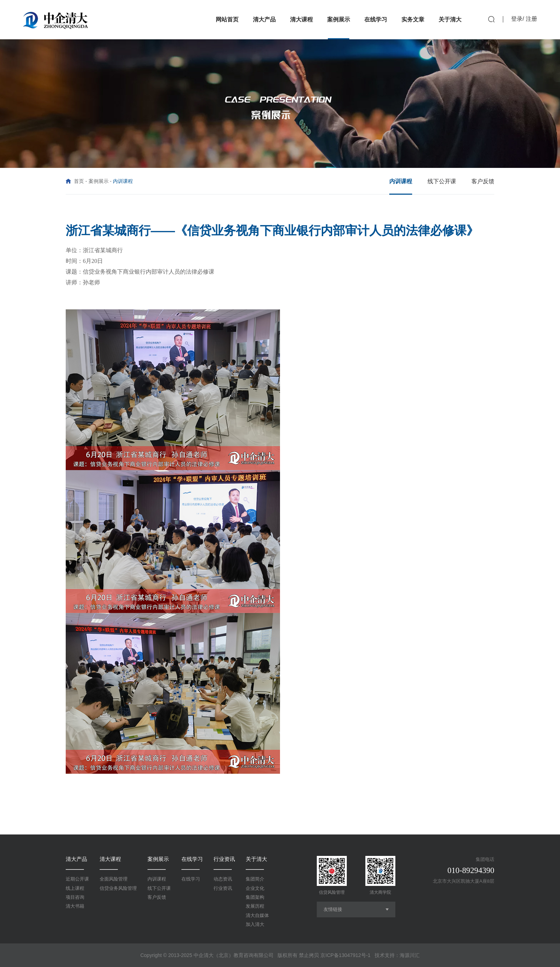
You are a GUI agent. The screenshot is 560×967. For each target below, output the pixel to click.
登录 (517, 19)
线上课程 (75, 888)
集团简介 (255, 879)
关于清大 (256, 859)
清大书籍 (75, 906)
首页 (79, 181)
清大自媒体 (257, 915)
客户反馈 (157, 897)
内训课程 (157, 879)
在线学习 (192, 859)
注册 (531, 19)
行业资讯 (224, 859)
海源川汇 (410, 955)
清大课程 (110, 859)
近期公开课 (77, 879)
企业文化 (255, 888)
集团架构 (255, 897)
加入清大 (255, 924)
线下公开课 (159, 888)
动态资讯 (223, 879)
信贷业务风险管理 (118, 888)
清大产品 (76, 859)
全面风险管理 (114, 879)
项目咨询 (75, 897)
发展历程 (255, 906)
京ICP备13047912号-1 (345, 955)
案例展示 (99, 181)
